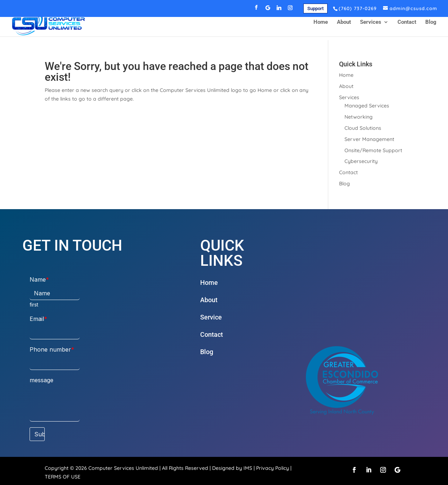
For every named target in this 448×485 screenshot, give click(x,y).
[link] (315, 8)
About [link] (344, 26)
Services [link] (371, 26)
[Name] (55, 293)
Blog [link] (431, 26)
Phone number (50, 349)
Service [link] (211, 317)
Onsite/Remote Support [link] (373, 150)
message (41, 380)
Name (38, 279)
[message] (55, 404)
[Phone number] (55, 363)
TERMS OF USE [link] (63, 477)
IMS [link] (248, 468)
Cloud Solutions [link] (363, 128)
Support (315, 8)
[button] (256, 10)
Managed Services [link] (367, 106)
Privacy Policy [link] (273, 468)
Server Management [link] (369, 139)
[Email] (55, 333)
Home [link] (321, 26)
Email (37, 319)
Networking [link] (359, 117)
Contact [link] (407, 26)
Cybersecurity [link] (361, 161)
